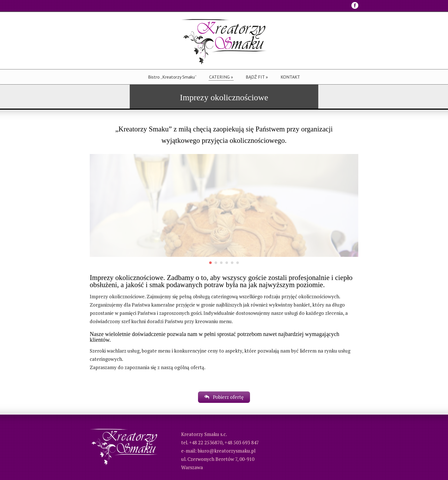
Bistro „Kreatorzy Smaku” (172, 77)
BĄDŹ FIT (257, 77)
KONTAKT (290, 77)
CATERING (221, 77)
